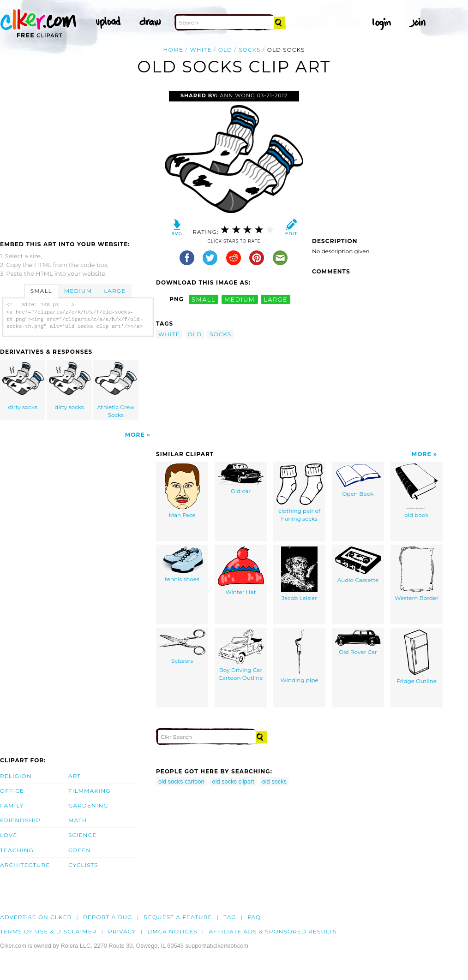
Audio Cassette (358, 565)
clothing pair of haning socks (300, 493)
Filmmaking (90, 791)
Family (12, 805)
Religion (16, 776)
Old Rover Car (358, 642)
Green (80, 850)
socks (249, 50)
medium (240, 299)
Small (41, 291)
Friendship (20, 820)
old (225, 50)
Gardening (88, 805)
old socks (274, 781)
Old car (241, 479)
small (204, 299)
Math (78, 820)
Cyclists (83, 865)
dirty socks (23, 386)
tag (230, 917)
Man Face (182, 491)
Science (82, 835)
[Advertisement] (78, 160)
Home (174, 50)
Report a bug (108, 917)
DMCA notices (172, 931)
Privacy (122, 931)
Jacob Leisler (299, 574)
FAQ (254, 917)
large (276, 299)
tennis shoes (182, 564)
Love (9, 835)
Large (115, 291)
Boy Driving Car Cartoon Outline (241, 655)
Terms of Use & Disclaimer (48, 931)
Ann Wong (237, 95)
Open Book (358, 480)
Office (12, 791)
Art (75, 776)
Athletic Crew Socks (116, 390)
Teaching (17, 850)
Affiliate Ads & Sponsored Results (273, 931)
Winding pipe (299, 656)
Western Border (417, 574)
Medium (78, 291)
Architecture (25, 865)
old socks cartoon (181, 781)
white (201, 50)
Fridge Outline (417, 657)
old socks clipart (233, 781)
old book (417, 491)
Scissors (182, 647)
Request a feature (178, 917)
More (135, 435)
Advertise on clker (36, 917)
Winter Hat (241, 571)
